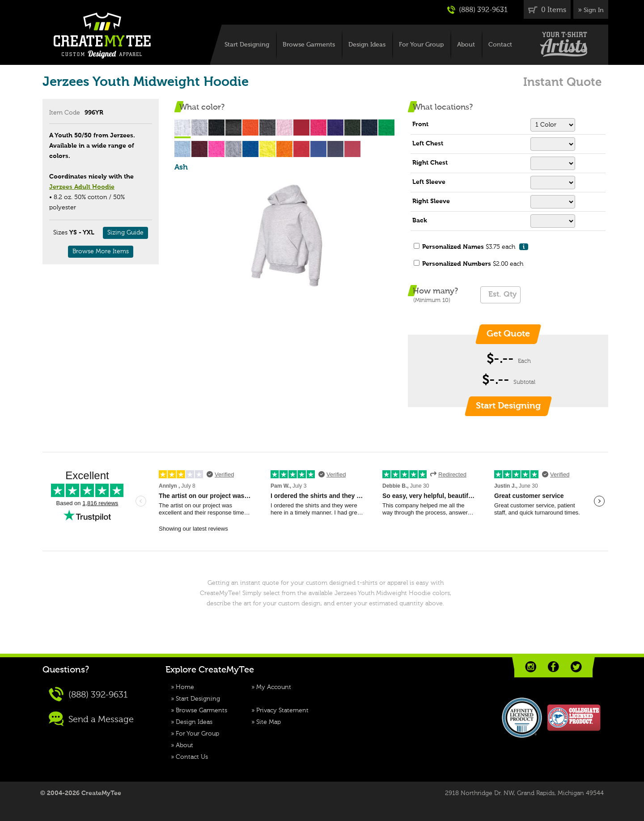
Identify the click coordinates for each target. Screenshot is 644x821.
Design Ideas (367, 45)
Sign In (594, 10)
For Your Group (421, 45)
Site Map (269, 722)
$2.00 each (473, 264)
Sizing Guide (125, 233)
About (466, 45)
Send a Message (91, 719)
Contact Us (192, 757)
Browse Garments (309, 45)
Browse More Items (101, 251)
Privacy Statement (282, 710)
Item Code (65, 113)
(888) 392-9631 (477, 10)
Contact (500, 45)
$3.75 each (475, 247)
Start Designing (247, 45)
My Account (274, 687)
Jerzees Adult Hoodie (82, 187)
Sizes (60, 233)
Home (185, 687)
